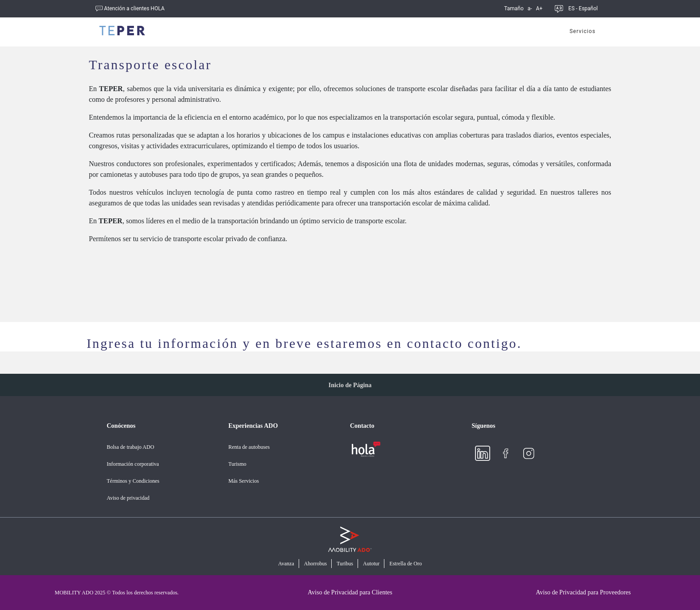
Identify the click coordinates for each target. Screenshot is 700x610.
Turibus (345, 564)
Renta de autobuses (249, 447)
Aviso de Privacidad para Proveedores (583, 592)
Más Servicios (244, 481)
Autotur (371, 564)
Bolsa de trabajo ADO (130, 447)
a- (529, 8)
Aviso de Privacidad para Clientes (350, 592)
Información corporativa (133, 464)
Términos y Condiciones (133, 481)
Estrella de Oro (406, 564)
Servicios (583, 31)
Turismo (237, 464)
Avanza (286, 564)
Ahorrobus (315, 564)
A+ (538, 8)
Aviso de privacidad (128, 498)
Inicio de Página (350, 385)
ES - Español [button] (583, 8)
